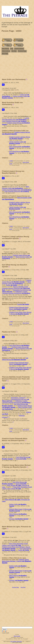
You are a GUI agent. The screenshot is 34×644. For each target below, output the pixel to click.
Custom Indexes (19, 49)
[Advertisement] (17, 67)
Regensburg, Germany (18, 398)
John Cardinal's (13, 642)
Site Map (14, 51)
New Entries (5, 49)
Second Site (19, 642)
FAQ (12, 49)
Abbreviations (6, 51)
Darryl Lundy (17, 636)
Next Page (5, 54)
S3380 (11, 161)
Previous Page (22, 51)
